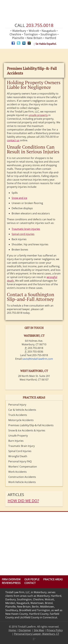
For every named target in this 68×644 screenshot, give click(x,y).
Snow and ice (19, 198)
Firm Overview (11, 579)
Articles (16, 494)
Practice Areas (53, 579)
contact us (13, 140)
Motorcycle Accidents (21, 420)
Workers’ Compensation (23, 467)
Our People (32, 579)
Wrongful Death (18, 456)
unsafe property (38, 115)
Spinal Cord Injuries (20, 451)
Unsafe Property (18, 436)
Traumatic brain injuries (26, 229)
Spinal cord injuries (23, 234)
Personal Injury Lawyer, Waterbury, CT (37, 634)
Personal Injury (17, 405)
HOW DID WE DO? (23, 501)
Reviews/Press (11, 583)
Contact (30, 583)
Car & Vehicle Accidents (22, 410)
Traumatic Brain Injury (22, 446)
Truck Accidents (18, 415)
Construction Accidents (22, 477)
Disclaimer (25, 630)
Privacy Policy (55, 630)
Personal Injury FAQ (20, 461)
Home (13, 630)
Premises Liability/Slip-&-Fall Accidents (31, 425)
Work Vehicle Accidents (22, 482)
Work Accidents (18, 472)
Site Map (39, 630)
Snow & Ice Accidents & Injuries (27, 430)
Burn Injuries (16, 441)
